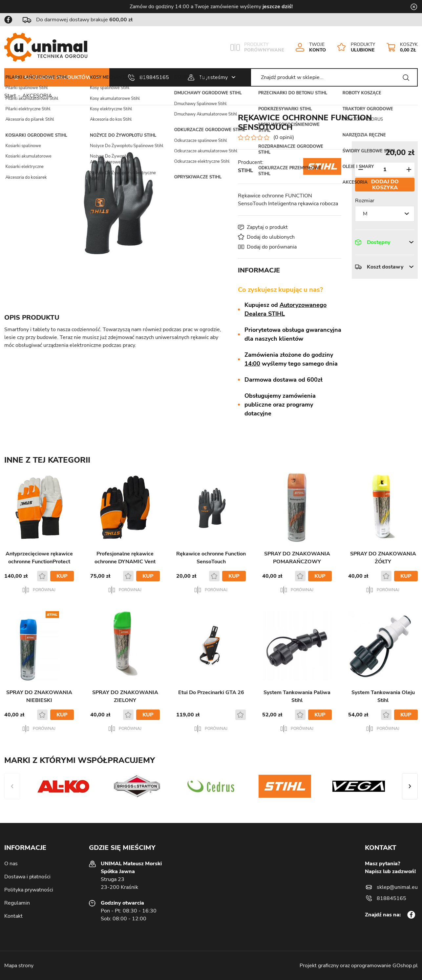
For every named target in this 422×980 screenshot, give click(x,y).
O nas (11, 864)
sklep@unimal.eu (397, 887)
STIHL (245, 170)
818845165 (154, 77)
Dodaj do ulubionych (271, 237)
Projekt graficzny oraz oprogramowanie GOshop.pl (359, 966)
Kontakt (13, 916)
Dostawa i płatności (27, 877)
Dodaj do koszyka (385, 185)
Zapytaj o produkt (267, 227)
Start (10, 96)
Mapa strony (19, 966)
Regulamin (17, 903)
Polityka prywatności (29, 890)
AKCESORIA (37, 96)
